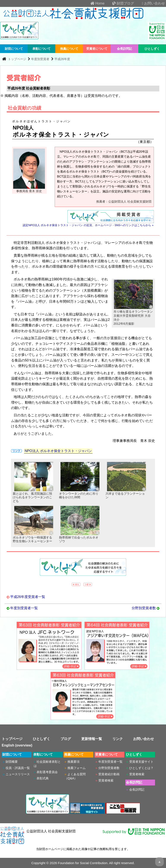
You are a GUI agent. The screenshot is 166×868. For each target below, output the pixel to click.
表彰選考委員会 (47, 772)
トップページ (18, 59)
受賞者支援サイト (141, 762)
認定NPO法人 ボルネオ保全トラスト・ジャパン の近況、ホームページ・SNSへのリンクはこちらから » (88, 225)
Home (94, 3)
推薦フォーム (77, 768)
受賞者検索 (106, 780)
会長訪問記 (124, 49)
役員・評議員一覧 (18, 768)
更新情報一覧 (92, 739)
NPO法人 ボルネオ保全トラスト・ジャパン (58, 451)
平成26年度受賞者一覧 (28, 597)
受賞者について (97, 49)
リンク (118, 739)
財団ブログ (120, 3)
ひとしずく (152, 49)
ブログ (66, 739)
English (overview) (17, 745)
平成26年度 (62, 59)
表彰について (41, 49)
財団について (14, 49)
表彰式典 (43, 778)
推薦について (69, 49)
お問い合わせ (150, 3)
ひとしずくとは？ (141, 768)
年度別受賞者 (40, 59)
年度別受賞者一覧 (24, 608)
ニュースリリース (18, 774)
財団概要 (12, 762)
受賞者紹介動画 (109, 774)
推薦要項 (73, 762)
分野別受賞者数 (144, 608)
